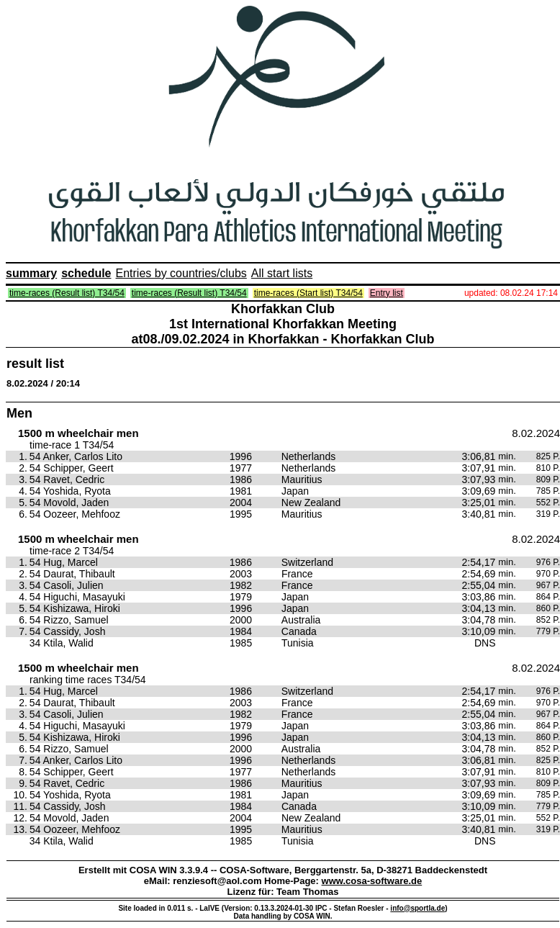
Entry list (387, 293)
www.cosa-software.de (372, 881)
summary (31, 273)
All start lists (282, 273)
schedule (86, 273)
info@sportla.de (417, 908)
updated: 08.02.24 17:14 (511, 293)
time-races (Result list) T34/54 (67, 293)
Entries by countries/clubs (181, 273)
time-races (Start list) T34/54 (308, 293)
